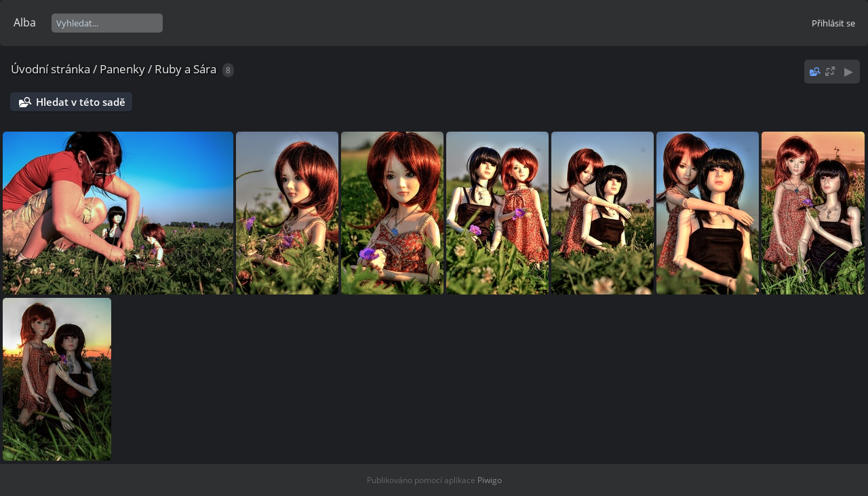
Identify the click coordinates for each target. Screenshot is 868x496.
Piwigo (490, 480)
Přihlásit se (833, 23)
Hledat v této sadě (81, 102)
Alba (25, 22)
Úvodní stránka (51, 69)
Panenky (122, 69)
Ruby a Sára (185, 69)
